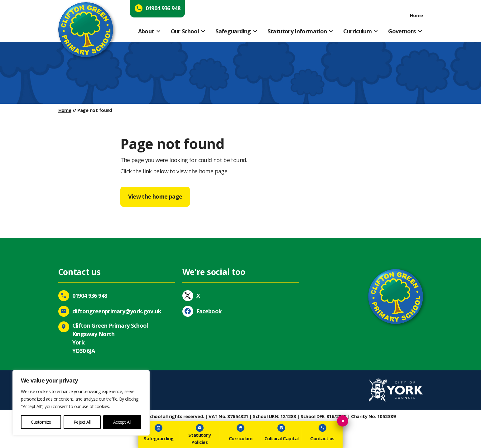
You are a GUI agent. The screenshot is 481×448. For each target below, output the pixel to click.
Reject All (82, 422)
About (146, 31)
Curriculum (357, 31)
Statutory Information (297, 31)
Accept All (122, 422)
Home (416, 15)
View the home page (155, 196)
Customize (41, 422)
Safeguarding (233, 31)
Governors (402, 31)
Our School (185, 31)
